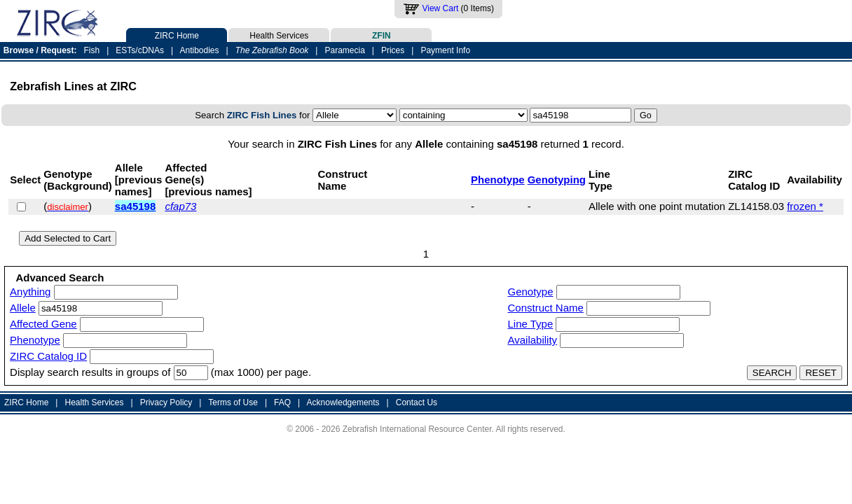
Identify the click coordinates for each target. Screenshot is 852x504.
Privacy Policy (166, 402)
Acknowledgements (343, 402)
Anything (30, 292)
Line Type (531, 324)
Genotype (531, 292)
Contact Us (417, 402)
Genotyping (557, 180)
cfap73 (180, 206)
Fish (92, 50)
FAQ (282, 402)
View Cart (440, 8)
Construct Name (546, 308)
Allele (23, 308)
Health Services (279, 34)
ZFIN (381, 34)
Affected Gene (43, 324)
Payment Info (445, 50)
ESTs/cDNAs (140, 50)
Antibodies (199, 50)
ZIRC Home (177, 34)
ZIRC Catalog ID (48, 356)
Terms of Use (233, 402)
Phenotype (498, 180)
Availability (533, 340)
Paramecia (344, 50)
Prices (393, 50)
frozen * (805, 206)
